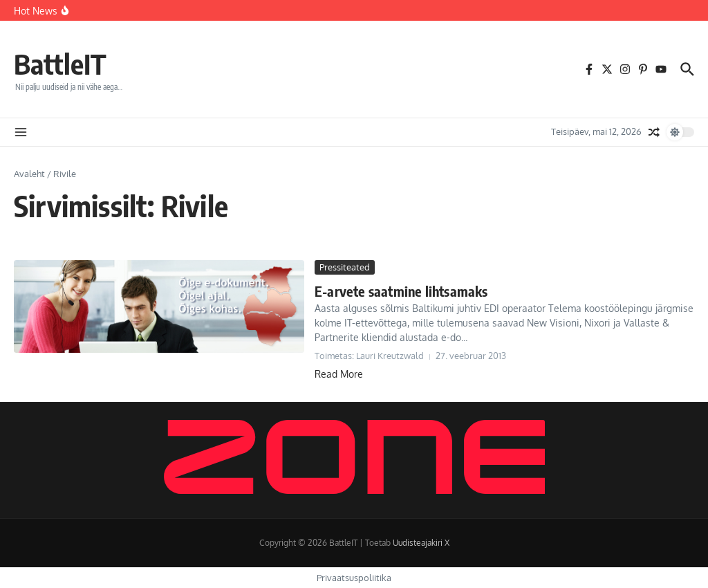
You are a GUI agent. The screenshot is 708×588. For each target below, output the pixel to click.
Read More (339, 374)
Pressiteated (345, 267)
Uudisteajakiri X (421, 543)
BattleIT (60, 64)
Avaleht (29, 174)
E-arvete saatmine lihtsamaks (401, 291)
